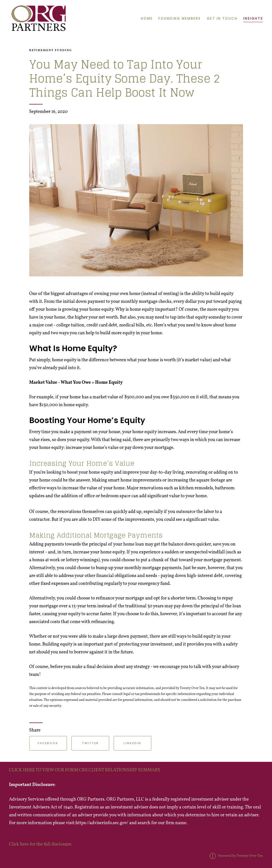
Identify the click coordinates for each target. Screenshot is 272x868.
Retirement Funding (51, 50)
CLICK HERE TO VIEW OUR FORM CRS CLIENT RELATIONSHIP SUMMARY (85, 770)
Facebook (48, 743)
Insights (253, 18)
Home (147, 18)
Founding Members (180, 18)
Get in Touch (222, 18)
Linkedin (132, 743)
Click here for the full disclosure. (41, 844)
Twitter (90, 743)
